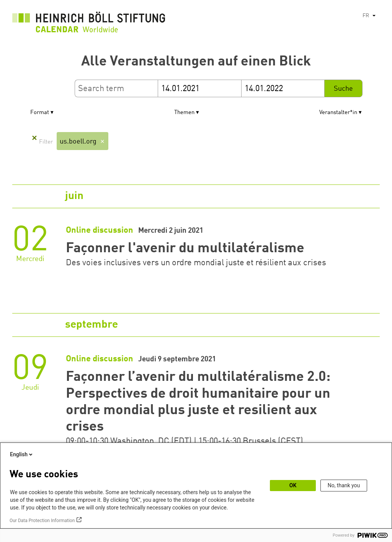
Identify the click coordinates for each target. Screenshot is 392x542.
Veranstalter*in (338, 113)
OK (293, 485)
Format (40, 113)
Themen (184, 113)
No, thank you (344, 485)
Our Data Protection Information (42, 521)
